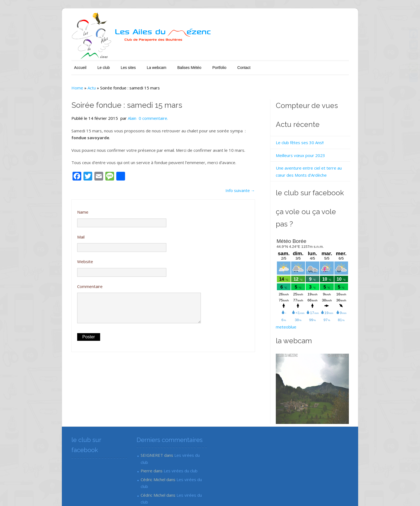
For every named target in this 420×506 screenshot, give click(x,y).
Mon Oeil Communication (348, 494)
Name (61, 208)
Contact (222, 63)
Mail (60, 233)
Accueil (59, 63)
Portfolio (198, 63)
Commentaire (69, 282)
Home (56, 84)
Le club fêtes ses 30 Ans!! (306, 138)
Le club (82, 63)
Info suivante (247, 186)
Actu (70, 84)
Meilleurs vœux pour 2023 (307, 151)
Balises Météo (168, 63)
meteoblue (292, 311)
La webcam (135, 63)
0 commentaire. (132, 114)
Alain (111, 114)
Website (64, 257)
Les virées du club (180, 439)
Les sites (107, 63)
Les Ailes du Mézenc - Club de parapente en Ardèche (100, 494)
